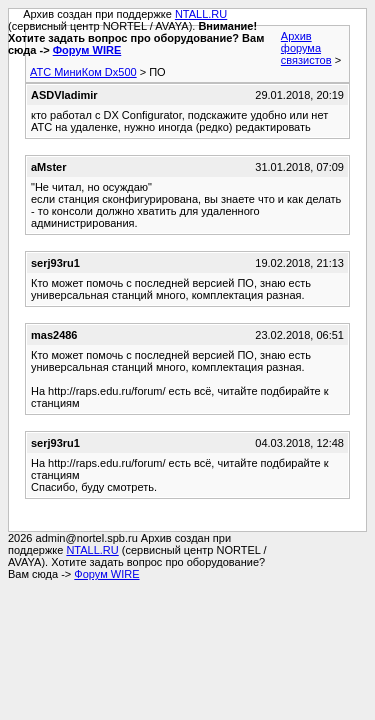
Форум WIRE (87, 50)
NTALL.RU (201, 14)
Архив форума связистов (306, 48)
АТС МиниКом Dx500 (83, 72)
